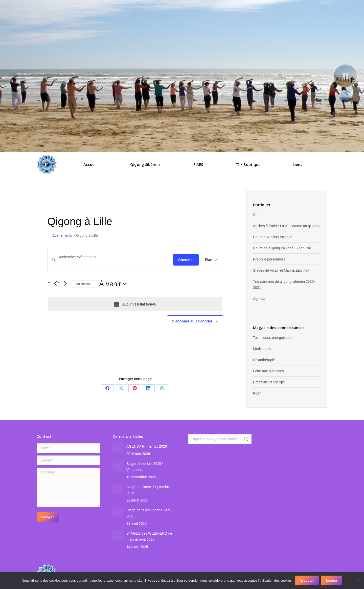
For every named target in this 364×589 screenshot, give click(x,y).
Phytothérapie (264, 360)
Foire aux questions (268, 371)
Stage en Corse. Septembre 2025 (148, 490)
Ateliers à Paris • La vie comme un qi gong (286, 226)
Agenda (259, 299)
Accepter (307, 580)
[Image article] (118, 448)
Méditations (262, 349)
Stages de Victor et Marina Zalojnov (281, 270)
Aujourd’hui (84, 284)
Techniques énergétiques (273, 338)
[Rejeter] (358, 580)
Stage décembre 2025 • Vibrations (145, 467)
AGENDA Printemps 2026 (147, 446)
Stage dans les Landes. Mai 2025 (148, 513)
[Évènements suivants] (65, 283)
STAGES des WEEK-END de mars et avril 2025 (149, 536)
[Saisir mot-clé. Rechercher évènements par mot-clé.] (110, 257)
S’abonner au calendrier (192, 321)
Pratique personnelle (269, 259)
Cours (258, 215)
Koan (257, 393)
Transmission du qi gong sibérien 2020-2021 (284, 285)
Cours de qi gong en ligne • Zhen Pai (282, 248)
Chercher (186, 260)
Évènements (62, 235)
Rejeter (332, 580)
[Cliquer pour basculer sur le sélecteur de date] (112, 284)
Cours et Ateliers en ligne (273, 237)
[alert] (135, 304)
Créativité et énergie (269, 382)
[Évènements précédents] (55, 283)
